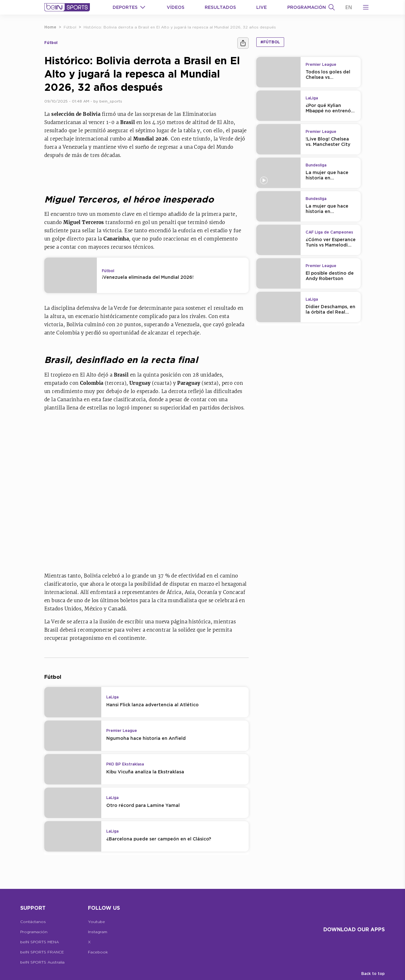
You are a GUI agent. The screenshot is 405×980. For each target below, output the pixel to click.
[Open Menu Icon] (366, 7)
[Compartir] (243, 43)
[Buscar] (332, 7)
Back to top (373, 974)
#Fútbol (270, 42)
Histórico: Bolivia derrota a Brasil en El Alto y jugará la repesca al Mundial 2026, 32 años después (180, 27)
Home (50, 27)
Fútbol (70, 27)
